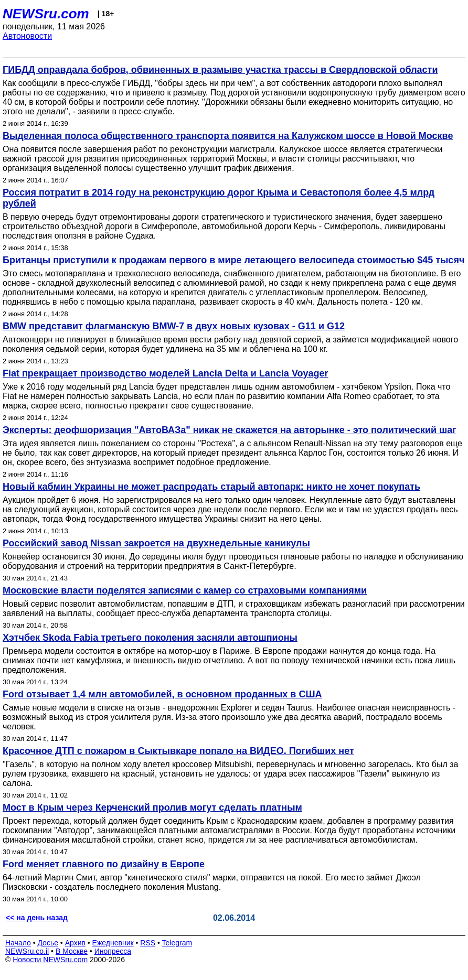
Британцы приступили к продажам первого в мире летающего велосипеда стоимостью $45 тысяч (233, 260)
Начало (18, 943)
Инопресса (113, 951)
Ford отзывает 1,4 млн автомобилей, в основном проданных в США (162, 694)
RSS (148, 943)
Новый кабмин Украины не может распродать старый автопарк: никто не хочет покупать (211, 487)
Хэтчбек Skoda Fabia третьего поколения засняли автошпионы (150, 638)
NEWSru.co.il (27, 951)
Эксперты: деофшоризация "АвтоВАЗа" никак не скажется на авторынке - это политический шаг (230, 430)
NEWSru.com (46, 14)
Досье (48, 943)
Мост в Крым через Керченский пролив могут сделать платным (152, 807)
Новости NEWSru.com (50, 960)
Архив (75, 943)
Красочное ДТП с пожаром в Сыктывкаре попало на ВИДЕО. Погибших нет (178, 751)
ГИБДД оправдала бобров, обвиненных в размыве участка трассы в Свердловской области (220, 70)
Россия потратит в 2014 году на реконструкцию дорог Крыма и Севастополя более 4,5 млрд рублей (219, 198)
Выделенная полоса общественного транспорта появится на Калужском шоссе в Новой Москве (228, 136)
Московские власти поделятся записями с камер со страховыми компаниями (185, 590)
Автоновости (27, 36)
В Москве (72, 951)
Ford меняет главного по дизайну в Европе (104, 864)
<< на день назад (37, 918)
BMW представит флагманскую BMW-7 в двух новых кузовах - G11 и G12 (174, 326)
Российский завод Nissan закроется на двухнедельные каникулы (156, 543)
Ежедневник (113, 943)
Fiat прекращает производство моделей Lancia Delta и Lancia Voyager (166, 373)
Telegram (177, 943)
